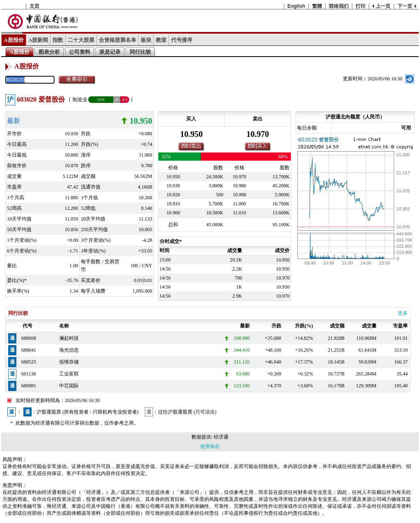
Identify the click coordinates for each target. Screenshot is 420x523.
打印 (361, 6)
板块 (146, 40)
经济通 (221, 437)
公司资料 (80, 52)
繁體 (317, 6)
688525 (29, 362)
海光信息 (69, 350)
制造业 (80, 100)
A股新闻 (38, 40)
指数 (58, 40)
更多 (403, 313)
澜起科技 (69, 338)
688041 (29, 350)
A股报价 (14, 40)
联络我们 (339, 6)
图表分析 (49, 52)
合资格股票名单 (118, 40)
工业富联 (69, 374)
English (296, 6)
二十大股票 (81, 40)
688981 (29, 386)
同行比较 (140, 52)
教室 (161, 40)
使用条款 (210, 446)
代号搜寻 (182, 40)
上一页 (383, 6)
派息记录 (110, 52)
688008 (29, 338)
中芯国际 (69, 386)
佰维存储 (69, 362)
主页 (34, 6)
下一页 (405, 6)
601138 (29, 374)
